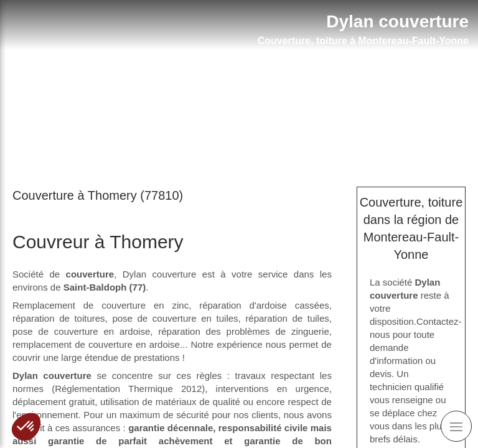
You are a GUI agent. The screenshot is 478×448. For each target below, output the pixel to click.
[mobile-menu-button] (456, 426)
